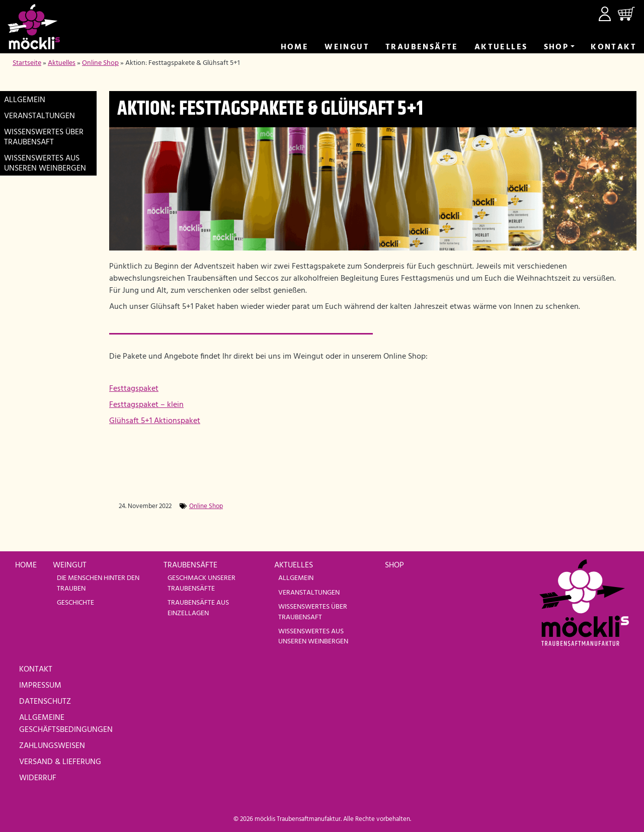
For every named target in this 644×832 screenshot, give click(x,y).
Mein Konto (605, 14)
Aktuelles (501, 47)
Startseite (27, 63)
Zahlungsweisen (52, 746)
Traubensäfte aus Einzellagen (198, 608)
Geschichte (75, 603)
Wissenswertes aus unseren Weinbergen (45, 163)
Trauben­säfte (422, 47)
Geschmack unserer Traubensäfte (202, 583)
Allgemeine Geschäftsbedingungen (66, 724)
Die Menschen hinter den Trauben (98, 583)
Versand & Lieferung (60, 762)
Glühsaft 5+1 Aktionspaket (155, 421)
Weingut (347, 47)
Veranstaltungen (39, 116)
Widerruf (38, 778)
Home (295, 47)
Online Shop (100, 63)
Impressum (40, 686)
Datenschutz (45, 702)
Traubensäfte (190, 565)
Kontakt (614, 47)
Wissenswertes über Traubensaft (44, 137)
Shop (556, 47)
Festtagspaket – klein (146, 405)
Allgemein (25, 100)
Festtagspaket (134, 389)
